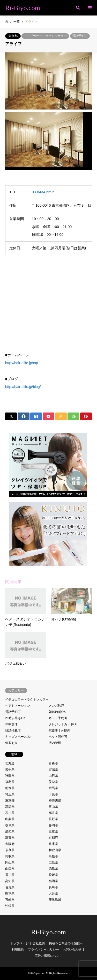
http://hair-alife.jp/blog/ (23, 387)
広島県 (53, 862)
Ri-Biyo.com (48, 932)
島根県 (53, 856)
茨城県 (53, 782)
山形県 (53, 776)
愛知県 (10, 831)
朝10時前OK (57, 712)
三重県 (53, 831)
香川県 (10, 875)
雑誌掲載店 (13, 730)
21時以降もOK (15, 718)
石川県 (10, 813)
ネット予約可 (58, 718)
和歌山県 (55, 850)
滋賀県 (10, 838)
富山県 (53, 807)
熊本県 (10, 893)
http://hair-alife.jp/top (22, 363)
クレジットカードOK (63, 724)
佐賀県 (10, 887)
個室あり (11, 743)
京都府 (53, 838)
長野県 (53, 819)
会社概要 (39, 943)
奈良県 (10, 850)
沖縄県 (10, 906)
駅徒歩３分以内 (59, 730)
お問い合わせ (72, 950)
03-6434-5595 (43, 192)
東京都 (13, 36)
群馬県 (53, 788)
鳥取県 (10, 856)
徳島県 (53, 869)
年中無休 (11, 724)
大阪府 (10, 844)
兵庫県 (53, 844)
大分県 (53, 893)
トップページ (19, 943)
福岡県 (53, 881)
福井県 (53, 813)
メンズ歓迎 (56, 706)
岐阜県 (10, 825)
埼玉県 (10, 794)
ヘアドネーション (18, 706)
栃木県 (10, 788)
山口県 (10, 869)
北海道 (10, 763)
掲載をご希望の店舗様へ (66, 943)
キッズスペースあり (19, 737)
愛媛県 (53, 875)
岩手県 (10, 769)
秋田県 (10, 776)
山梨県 (10, 819)
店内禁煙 (55, 743)
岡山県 (10, 862)
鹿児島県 (55, 900)
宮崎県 (10, 900)
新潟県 (10, 807)
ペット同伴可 (58, 737)
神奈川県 (55, 800)
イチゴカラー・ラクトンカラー (45, 36)
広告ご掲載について (49, 956)
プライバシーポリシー (43, 950)
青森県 (53, 763)
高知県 (10, 881)
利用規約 (18, 950)
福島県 (10, 782)
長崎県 (53, 887)
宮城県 (53, 769)
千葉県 (53, 794)
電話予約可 (80, 36)
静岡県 (53, 825)
